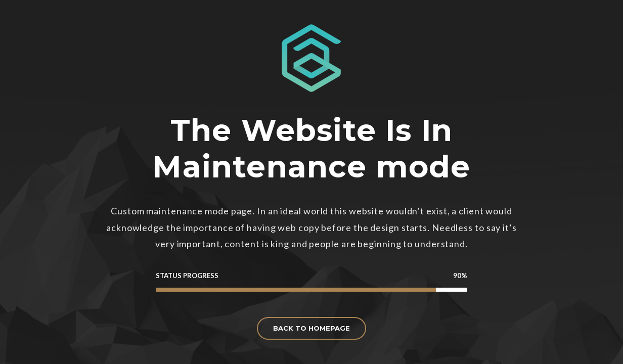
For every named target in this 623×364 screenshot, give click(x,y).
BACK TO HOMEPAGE (312, 328)
